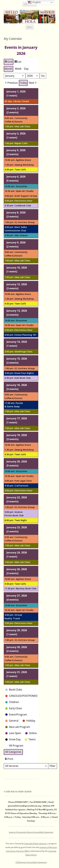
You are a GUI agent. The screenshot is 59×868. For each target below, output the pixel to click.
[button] (11, 83)
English (34, 2)
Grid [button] (8, 62)
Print (9, 759)
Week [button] (18, 69)
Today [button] (23, 83)
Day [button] (26, 69)
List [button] (18, 62)
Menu (30, 27)
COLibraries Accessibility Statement (31, 862)
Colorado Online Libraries (35, 844)
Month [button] (8, 69)
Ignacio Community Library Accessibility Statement (31, 832)
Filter (53, 766)
